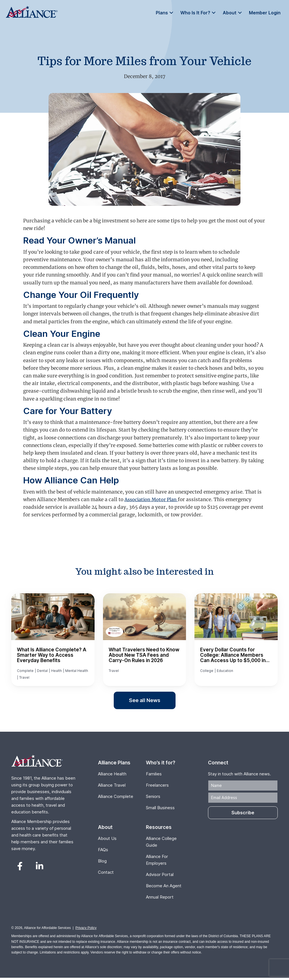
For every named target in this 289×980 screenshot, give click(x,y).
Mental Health (77, 671)
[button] (166, 13)
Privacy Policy (86, 930)
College (207, 671)
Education (225, 671)
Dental (42, 671)
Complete (25, 671)
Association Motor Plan (153, 499)
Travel (24, 679)
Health (56, 671)
